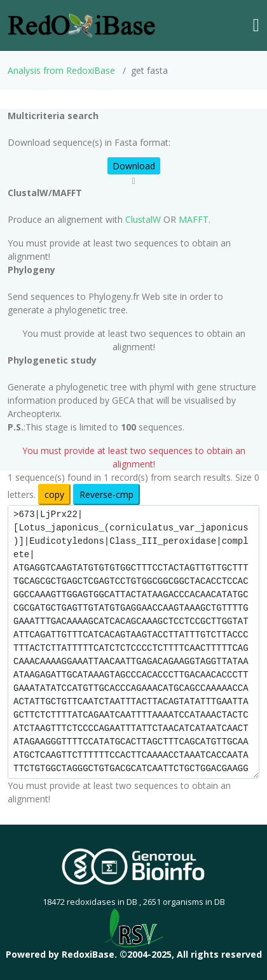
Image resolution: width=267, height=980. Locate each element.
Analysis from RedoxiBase (61, 70)
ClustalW (143, 219)
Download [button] (134, 166)
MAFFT (194, 219)
